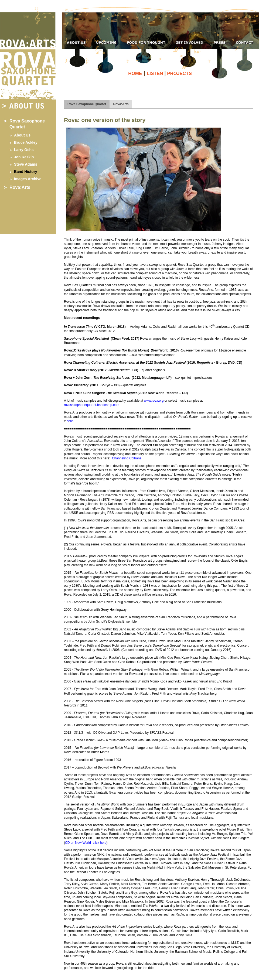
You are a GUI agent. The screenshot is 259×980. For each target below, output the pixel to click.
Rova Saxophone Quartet (87, 104)
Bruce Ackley (26, 143)
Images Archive (28, 179)
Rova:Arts (20, 187)
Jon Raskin (24, 157)
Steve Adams (26, 164)
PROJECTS (179, 74)
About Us (22, 135)
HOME (136, 74)
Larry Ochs (24, 150)
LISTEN (156, 74)
